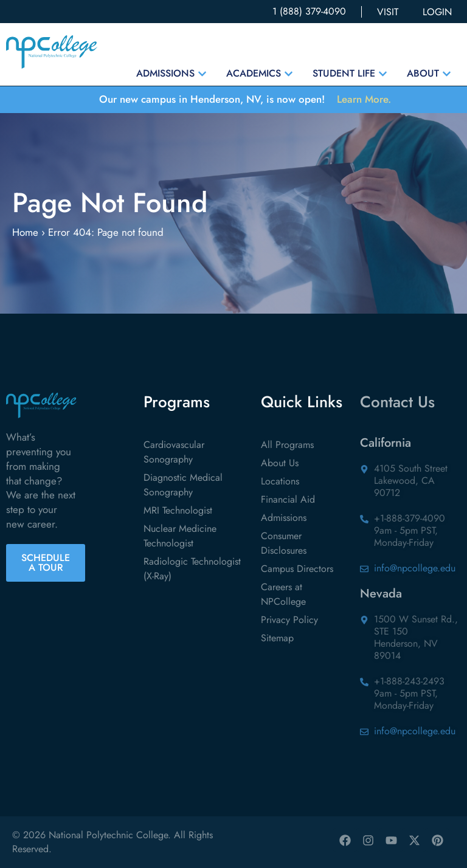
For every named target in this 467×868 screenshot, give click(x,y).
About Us (280, 463)
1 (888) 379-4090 (309, 11)
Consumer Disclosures (284, 543)
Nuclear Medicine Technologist (180, 536)
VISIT (388, 12)
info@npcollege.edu (415, 568)
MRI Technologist (178, 510)
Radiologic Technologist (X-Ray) (192, 569)
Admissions (284, 518)
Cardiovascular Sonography (174, 452)
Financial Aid (288, 499)
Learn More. (364, 99)
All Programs (287, 445)
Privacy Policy (289, 620)
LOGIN (437, 12)
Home (25, 232)
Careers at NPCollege (283, 594)
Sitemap (277, 638)
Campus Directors (297, 569)
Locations (280, 481)
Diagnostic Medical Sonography (183, 485)
